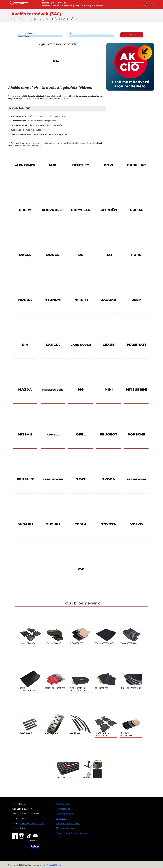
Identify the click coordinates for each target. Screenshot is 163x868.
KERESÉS (132, 35)
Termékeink (48, 3)
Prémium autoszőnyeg (68, 823)
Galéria (86, 6)
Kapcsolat (67, 6)
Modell (72, 33)
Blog (77, 6)
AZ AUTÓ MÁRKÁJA (26, 33)
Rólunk (56, 6)
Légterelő (61, 819)
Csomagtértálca (64, 814)
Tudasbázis (97, 6)
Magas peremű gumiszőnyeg (71, 833)
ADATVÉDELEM (49, 865)
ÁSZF (60, 865)
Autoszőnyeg (63, 804)
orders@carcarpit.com (32, 823)
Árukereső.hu (34, 841)
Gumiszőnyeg (63, 809)
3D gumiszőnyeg (65, 828)
